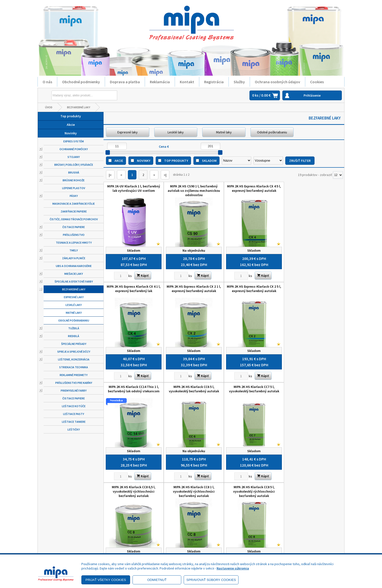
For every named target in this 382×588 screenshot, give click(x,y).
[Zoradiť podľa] (237, 161)
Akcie (71, 125)
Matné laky (74, 313)
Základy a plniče (74, 258)
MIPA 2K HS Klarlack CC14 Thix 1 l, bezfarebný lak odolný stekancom (254, 289)
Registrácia (214, 82)
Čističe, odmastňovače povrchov (74, 219)
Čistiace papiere (74, 227)
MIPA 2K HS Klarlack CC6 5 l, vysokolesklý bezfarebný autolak (314, 289)
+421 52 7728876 (213, 534)
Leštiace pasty (74, 414)
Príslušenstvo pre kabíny (74, 383)
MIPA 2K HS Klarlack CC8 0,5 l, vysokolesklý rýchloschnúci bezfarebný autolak (194, 391)
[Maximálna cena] (210, 146)
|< (110, 175)
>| (165, 175)
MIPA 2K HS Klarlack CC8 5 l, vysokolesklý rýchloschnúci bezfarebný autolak (314, 391)
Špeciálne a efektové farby (74, 281)
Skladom (209, 161)
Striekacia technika (74, 367)
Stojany (74, 157)
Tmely (74, 250)
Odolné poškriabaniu (74, 320)
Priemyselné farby (74, 390)
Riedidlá (74, 336)
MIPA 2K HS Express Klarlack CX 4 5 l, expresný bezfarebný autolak (254, 188)
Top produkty (71, 116)
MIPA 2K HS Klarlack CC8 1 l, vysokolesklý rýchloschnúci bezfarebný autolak (254, 391)
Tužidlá (74, 328)
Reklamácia (160, 82)
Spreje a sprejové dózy (74, 352)
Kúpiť (143, 276)
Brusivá (74, 172)
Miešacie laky (74, 274)
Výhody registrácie (61, 552)
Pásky (74, 196)
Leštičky (74, 429)
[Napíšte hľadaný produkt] (73, 95)
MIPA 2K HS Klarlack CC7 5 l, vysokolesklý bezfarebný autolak (134, 389)
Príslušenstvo (74, 235)
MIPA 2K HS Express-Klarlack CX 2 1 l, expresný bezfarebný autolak (134, 289)
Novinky (71, 133)
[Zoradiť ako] (268, 161)
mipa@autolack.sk (214, 541)
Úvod (49, 107)
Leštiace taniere (74, 422)
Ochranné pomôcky (74, 149)
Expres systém (74, 141)
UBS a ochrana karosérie (74, 266)
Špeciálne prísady (74, 344)
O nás (47, 82)
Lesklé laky (74, 305)
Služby (239, 82)
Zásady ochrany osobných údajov (72, 532)
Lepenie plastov (74, 188)
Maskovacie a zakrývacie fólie (74, 204)
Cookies (317, 82)
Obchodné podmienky (81, 82)
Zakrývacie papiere (74, 211)
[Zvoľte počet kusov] (121, 276)
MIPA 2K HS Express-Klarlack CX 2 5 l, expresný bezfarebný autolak (194, 289)
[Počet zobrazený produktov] (338, 175)
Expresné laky (74, 297)
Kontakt (187, 82)
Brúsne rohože (74, 180)
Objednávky (133, 545)
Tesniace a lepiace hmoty (74, 243)
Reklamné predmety (74, 375)
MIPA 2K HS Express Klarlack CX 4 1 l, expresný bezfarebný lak (314, 188)
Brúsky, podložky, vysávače (74, 165)
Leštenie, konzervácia (74, 359)
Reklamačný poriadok (63, 539)
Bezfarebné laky (79, 107)
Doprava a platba (125, 82)
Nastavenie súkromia (233, 568)
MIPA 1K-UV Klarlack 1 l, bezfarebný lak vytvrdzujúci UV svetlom (134, 188)
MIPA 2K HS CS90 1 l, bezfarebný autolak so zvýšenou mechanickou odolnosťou (194, 191)
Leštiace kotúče (74, 406)
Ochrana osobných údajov (277, 82)
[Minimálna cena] (117, 146)
